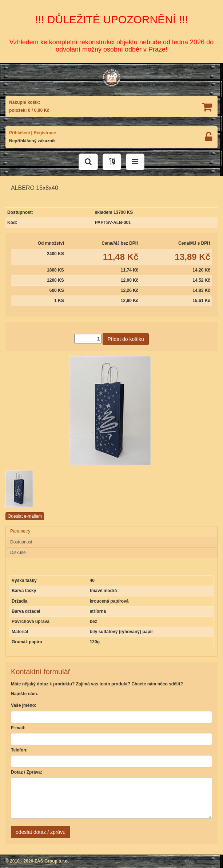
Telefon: (19, 750)
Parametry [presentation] (20, 531)
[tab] (111, 531)
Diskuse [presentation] (18, 553)
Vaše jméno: (24, 705)
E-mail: (18, 728)
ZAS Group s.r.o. (52, 861)
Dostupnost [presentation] (21, 542)
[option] (41, 489)
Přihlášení (19, 133)
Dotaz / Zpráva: (27, 772)
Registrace (45, 133)
